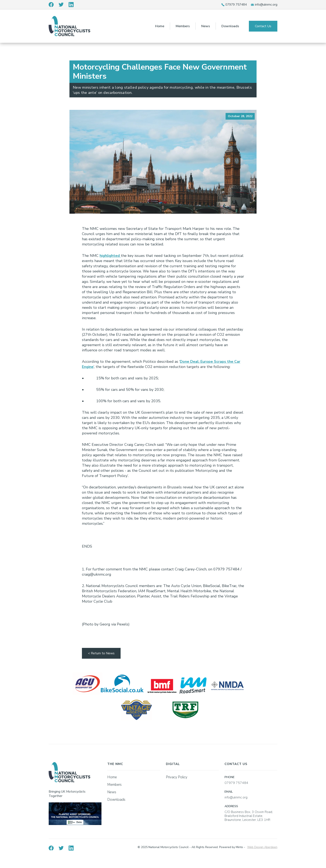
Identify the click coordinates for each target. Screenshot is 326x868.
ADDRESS (231, 806)
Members (183, 26)
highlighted (110, 256)
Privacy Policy (177, 777)
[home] (69, 26)
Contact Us (263, 26)
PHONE (230, 777)
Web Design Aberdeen (262, 847)
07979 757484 (236, 5)
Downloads (230, 26)
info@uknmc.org (266, 5)
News (206, 26)
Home (160, 26)
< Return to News (101, 653)
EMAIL (229, 792)
